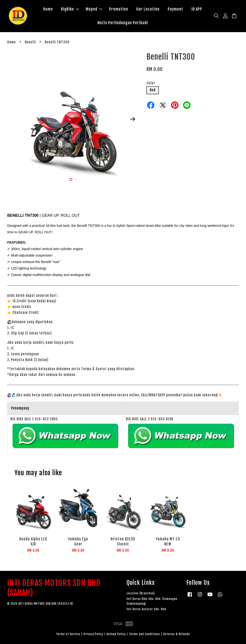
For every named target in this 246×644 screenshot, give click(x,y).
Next (133, 119)
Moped (94, 9)
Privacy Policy (93, 634)
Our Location (148, 9)
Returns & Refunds (177, 634)
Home (48, 9)
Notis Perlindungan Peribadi (123, 23)
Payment (175, 9)
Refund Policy (116, 634)
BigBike (70, 9)
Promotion (119, 9)
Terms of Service (68, 634)
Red (153, 90)
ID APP (197, 9)
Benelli (30, 42)
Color (151, 83)
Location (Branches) (141, 593)
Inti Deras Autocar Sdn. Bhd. (147, 609)
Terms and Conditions (145, 634)
